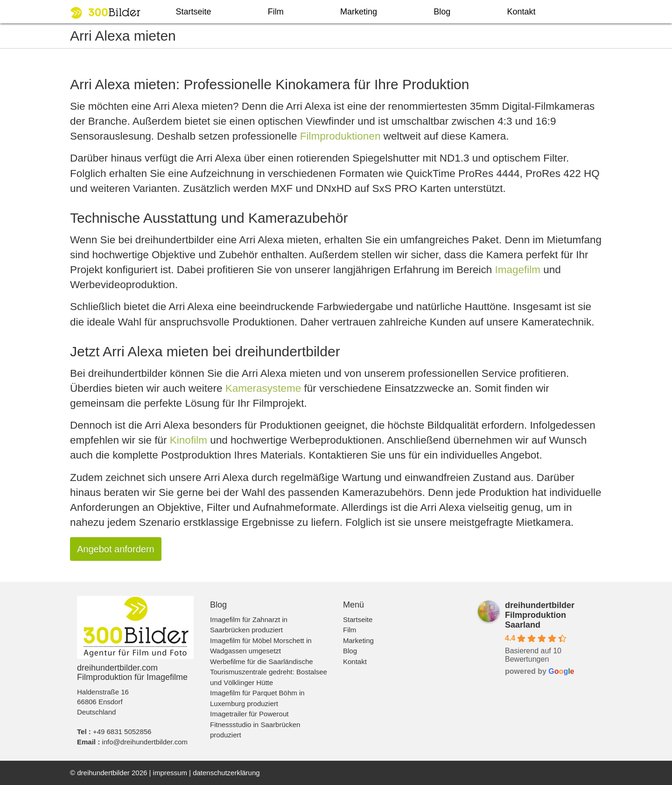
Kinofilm (189, 440)
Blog (442, 12)
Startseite (194, 12)
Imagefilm (518, 270)
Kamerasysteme (263, 388)
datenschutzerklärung (226, 773)
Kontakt (521, 12)
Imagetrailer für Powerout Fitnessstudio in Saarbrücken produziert (255, 724)
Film (276, 12)
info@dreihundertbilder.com (145, 742)
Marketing (359, 12)
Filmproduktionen (340, 136)
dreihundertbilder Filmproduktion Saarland (540, 615)
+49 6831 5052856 (122, 732)
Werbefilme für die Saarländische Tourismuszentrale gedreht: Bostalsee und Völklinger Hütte (269, 672)
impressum (170, 773)
